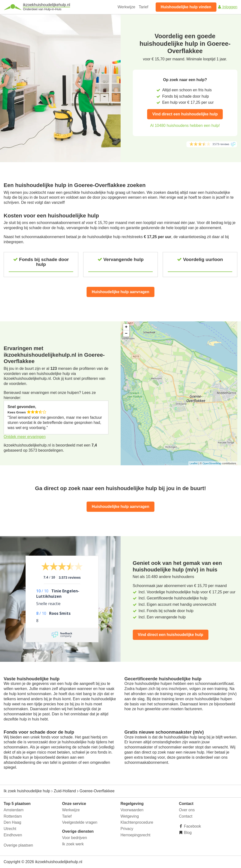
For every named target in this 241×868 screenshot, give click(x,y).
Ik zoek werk (73, 844)
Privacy (127, 829)
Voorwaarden (132, 810)
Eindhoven (13, 835)
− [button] (126, 334)
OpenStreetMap (212, 463)
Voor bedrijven (74, 838)
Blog (187, 833)
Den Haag (12, 822)
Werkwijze (127, 7)
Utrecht (10, 829)
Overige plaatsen (18, 845)
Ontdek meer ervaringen (25, 437)
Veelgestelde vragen (80, 822)
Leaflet (194, 463)
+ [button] (126, 327)
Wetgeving (130, 816)
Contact (186, 816)
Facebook (192, 826)
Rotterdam (13, 816)
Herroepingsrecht (136, 835)
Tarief (144, 7)
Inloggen (227, 7)
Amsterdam (14, 810)
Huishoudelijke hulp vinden (186, 7)
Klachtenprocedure (137, 822)
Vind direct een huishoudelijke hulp (185, 114)
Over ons (187, 810)
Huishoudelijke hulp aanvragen (120, 292)
